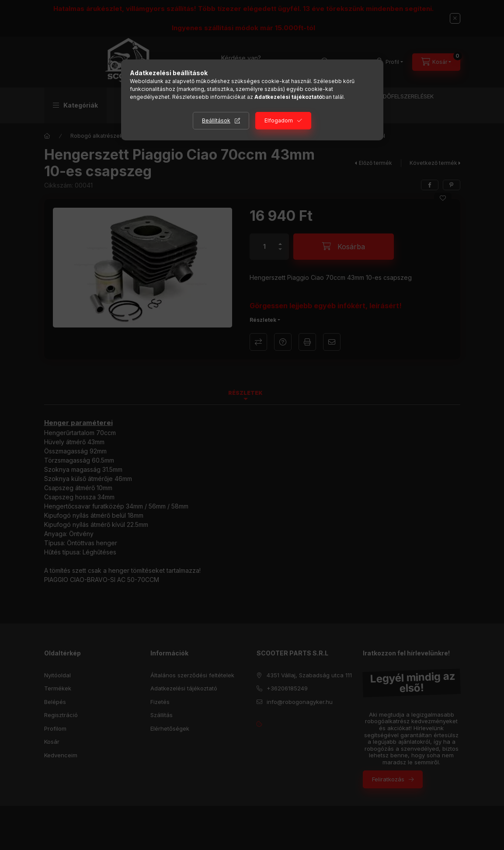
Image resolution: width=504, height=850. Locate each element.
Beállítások (216, 120)
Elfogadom (279, 120)
